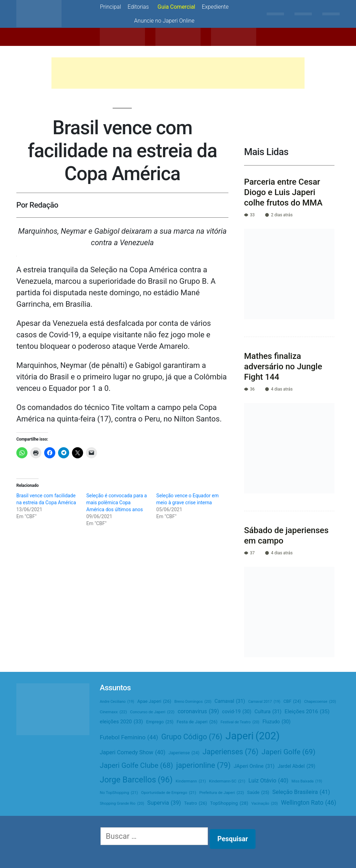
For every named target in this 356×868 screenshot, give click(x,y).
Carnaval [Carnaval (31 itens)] (230, 701)
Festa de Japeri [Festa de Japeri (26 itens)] (197, 722)
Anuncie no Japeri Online (164, 21)
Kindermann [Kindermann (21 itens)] (191, 781)
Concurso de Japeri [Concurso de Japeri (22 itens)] (152, 712)
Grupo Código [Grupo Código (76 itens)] (192, 737)
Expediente (215, 7)
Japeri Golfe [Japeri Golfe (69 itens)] (288, 752)
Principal (110, 7)
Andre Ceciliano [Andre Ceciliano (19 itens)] (117, 702)
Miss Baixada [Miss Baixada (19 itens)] (307, 781)
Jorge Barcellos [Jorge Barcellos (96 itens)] (136, 780)
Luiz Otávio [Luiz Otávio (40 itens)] (269, 781)
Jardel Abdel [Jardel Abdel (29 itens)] (297, 766)
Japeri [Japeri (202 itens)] (253, 736)
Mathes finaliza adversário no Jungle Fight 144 (283, 367)
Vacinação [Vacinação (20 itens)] (265, 804)
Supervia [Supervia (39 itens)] (164, 803)
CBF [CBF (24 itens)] (292, 702)
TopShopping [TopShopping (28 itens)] (229, 803)
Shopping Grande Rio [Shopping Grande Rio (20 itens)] (122, 804)
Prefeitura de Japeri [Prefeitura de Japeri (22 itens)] (222, 793)
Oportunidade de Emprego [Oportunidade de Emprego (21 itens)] (169, 793)
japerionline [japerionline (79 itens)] (203, 765)
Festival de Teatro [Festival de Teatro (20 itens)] (240, 722)
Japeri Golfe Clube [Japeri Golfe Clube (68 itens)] (136, 766)
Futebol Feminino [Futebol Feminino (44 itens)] (129, 737)
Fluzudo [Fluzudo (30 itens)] (277, 722)
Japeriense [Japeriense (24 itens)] (184, 753)
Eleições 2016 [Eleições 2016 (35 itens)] (307, 712)
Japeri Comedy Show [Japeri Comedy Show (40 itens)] (133, 753)
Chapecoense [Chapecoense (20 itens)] (320, 702)
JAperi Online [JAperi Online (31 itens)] (254, 766)
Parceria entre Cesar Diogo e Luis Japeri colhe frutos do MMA (283, 192)
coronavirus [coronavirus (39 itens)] (198, 711)
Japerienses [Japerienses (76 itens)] (230, 752)
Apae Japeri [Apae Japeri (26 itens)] (154, 701)
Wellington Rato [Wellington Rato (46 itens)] (309, 803)
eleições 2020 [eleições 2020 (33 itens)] (121, 722)
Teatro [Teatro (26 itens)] (195, 803)
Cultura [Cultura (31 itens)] (268, 712)
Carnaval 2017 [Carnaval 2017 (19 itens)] (264, 702)
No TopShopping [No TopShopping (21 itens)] (119, 793)
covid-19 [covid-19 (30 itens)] (237, 712)
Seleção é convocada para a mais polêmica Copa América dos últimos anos (116, 503)
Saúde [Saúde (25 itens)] (258, 793)
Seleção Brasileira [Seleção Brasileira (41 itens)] (301, 792)
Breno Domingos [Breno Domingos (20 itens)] (193, 702)
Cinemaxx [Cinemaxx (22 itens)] (113, 712)
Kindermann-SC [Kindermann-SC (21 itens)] (227, 781)
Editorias (138, 7)
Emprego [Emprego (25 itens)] (160, 722)
